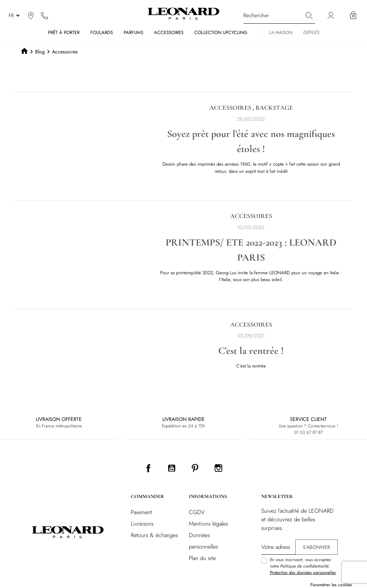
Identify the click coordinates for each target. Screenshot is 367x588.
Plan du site (202, 558)
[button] (353, 15)
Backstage (274, 108)
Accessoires (230, 108)
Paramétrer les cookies (331, 585)
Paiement (141, 512)
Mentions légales (208, 524)
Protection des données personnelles (303, 573)
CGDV (197, 512)
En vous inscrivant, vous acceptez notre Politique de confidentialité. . (303, 566)
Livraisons (142, 524)
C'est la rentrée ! (251, 351)
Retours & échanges (154, 535)
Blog (40, 52)
